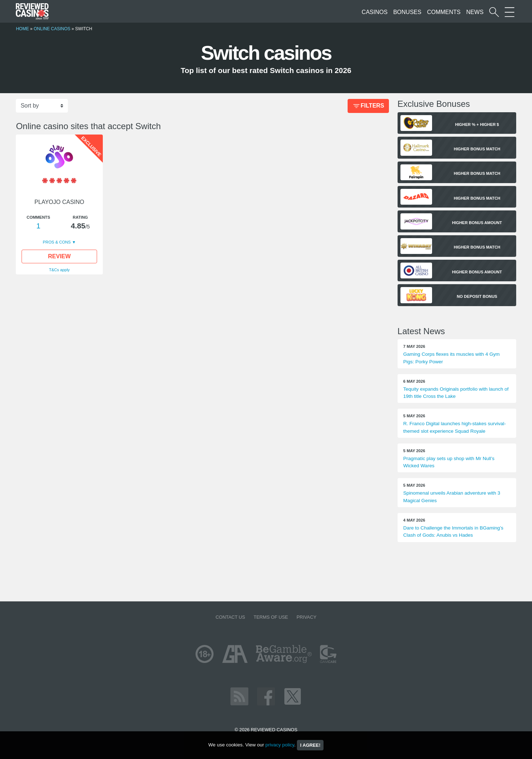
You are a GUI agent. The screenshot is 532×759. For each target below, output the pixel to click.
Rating (80, 217)
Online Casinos (52, 29)
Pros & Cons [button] (57, 242)
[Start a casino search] (494, 12)
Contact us (230, 617)
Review (59, 256)
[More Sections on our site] (510, 12)
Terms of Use (271, 617)
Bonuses (407, 12)
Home (22, 29)
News (475, 12)
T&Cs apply (59, 270)
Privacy (306, 617)
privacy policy (280, 745)
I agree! (310, 745)
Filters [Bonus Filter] (368, 106)
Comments (444, 12)
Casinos (375, 12)
